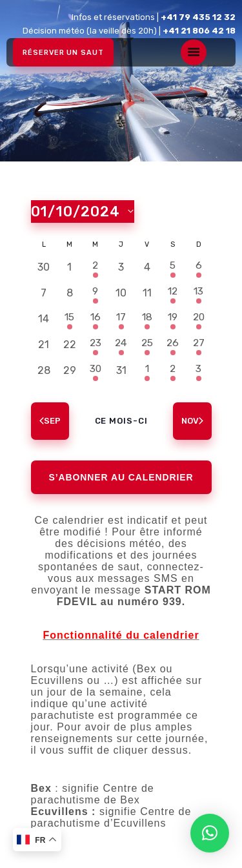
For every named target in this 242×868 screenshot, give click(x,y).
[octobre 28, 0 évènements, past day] (44, 371)
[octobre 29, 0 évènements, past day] (70, 371)
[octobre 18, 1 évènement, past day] (147, 319)
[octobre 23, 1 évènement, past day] (96, 345)
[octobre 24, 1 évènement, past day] (121, 345)
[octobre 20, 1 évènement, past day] (199, 319)
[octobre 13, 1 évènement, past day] (199, 293)
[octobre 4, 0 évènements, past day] (147, 267)
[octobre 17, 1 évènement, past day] (121, 319)
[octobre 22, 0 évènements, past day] (70, 345)
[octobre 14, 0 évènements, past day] (44, 319)
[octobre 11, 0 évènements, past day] (147, 293)
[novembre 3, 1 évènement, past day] (199, 371)
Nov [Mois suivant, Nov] (192, 421)
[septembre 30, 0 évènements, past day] (44, 267)
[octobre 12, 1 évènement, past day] (173, 293)
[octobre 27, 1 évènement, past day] (199, 345)
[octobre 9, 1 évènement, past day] (96, 293)
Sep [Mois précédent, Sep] (50, 421)
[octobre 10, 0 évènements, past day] (121, 293)
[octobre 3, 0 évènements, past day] (121, 267)
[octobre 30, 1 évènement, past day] (96, 371)
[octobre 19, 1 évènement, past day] (173, 319)
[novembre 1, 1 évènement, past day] (147, 371)
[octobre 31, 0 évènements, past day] (121, 371)
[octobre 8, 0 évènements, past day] (70, 293)
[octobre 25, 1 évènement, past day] (147, 345)
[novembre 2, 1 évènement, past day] (173, 371)
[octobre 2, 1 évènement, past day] (96, 267)
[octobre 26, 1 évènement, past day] (173, 345)
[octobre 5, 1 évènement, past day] (173, 267)
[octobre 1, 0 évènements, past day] (70, 267)
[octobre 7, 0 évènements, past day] (44, 293)
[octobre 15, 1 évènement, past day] (70, 319)
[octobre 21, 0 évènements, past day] (44, 345)
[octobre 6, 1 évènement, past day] (199, 267)
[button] (210, 833)
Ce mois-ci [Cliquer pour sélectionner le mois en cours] (121, 421)
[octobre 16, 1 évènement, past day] (96, 319)
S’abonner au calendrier (121, 477)
